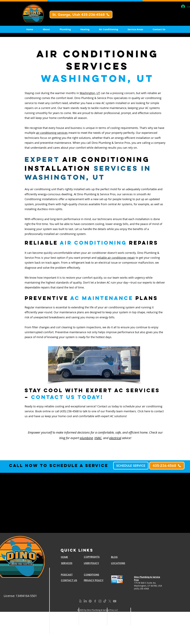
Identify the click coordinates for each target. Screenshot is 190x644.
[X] (110, 601)
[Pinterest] (90, 601)
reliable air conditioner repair (116, 258)
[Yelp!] (80, 601)
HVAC (98, 438)
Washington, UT (90, 93)
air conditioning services (52, 133)
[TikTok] (105, 601)
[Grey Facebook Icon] (95, 601)
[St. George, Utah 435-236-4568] (81, 15)
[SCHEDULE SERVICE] (131, 466)
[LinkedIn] (85, 601)
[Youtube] (115, 601)
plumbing (86, 438)
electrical (115, 438)
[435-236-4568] (167, 466)
